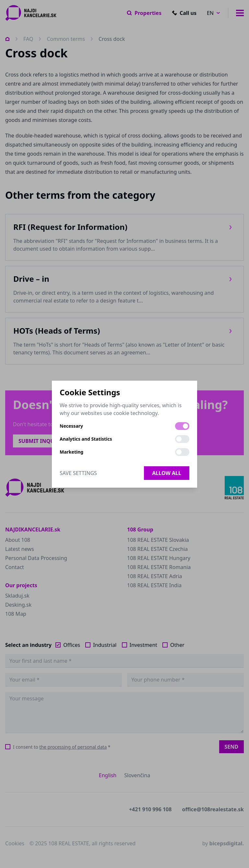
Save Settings (78, 473)
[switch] (182, 426)
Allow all (167, 473)
